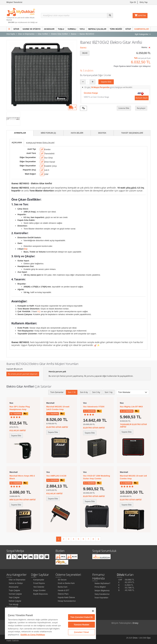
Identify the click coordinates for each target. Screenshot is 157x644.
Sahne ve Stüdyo (32, 29)
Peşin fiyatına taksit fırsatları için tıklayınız (132, 66)
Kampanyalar (142, 29)
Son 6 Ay (84, 392)
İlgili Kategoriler (143, 34)
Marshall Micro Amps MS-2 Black (22, 477)
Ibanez (83, 48)
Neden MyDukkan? (102, 583)
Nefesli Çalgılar (97, 29)
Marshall (50, 403)
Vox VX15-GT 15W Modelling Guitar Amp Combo (97, 477)
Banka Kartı (63, 587)
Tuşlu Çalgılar (14, 590)
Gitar (16, 29)
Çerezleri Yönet (81, 632)
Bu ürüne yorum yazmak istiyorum (23, 374)
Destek (102, 133)
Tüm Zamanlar (57, 392)
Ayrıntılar (20, 133)
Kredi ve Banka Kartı (66, 583)
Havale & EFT (64, 590)
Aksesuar (49, 29)
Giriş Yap (144, 2)
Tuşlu (61, 29)
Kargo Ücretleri (39, 590)
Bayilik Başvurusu (41, 594)
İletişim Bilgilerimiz (102, 591)
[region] (50, 623)
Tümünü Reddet (81, 625)
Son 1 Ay (109, 392)
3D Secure (62, 580)
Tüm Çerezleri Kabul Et (81, 617)
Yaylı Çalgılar (14, 597)
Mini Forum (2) (48, 133)
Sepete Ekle (106, 82)
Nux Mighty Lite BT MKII (131, 407)
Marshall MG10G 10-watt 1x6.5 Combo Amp (58, 408)
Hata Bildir (77, 133)
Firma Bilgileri (100, 587)
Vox (85, 403)
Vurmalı (72, 29)
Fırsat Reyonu (39, 583)
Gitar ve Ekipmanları (17, 580)
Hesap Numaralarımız (67, 601)
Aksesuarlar (14, 587)
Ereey (135, 623)
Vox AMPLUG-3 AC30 (56, 476)
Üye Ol (133, 2)
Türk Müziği (116, 29)
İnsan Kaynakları (101, 598)
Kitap (128, 29)
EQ (26, 249)
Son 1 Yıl (72, 392)
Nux (11, 403)
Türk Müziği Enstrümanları (12, 606)
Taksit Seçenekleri (132, 133)
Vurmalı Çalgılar (15, 594)
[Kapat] (93, 611)
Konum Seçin (142, 98)
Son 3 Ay (96, 392)
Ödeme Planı (63, 594)
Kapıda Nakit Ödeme (66, 597)
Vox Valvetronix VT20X (94, 407)
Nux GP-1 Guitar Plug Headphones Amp (20, 408)
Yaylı (82, 29)
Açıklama (17, 142)
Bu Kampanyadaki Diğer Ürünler (96, 75)
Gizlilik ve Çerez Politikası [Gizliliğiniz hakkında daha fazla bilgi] (33, 635)
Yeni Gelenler (39, 587)
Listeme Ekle (124, 108)
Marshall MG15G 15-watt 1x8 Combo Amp (133, 477)
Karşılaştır (141, 108)
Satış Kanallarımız (102, 594)
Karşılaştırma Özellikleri (40, 143)
